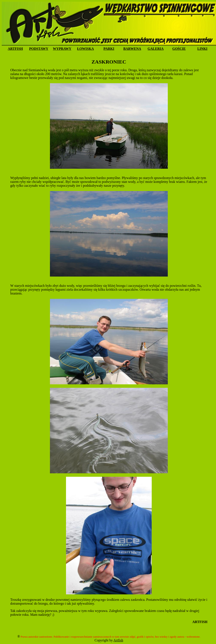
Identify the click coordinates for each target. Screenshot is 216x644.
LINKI (202, 49)
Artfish (118, 640)
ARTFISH (15, 49)
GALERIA (156, 49)
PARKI (109, 49)
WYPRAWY (62, 49)
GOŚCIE (179, 49)
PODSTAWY (39, 49)
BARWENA (132, 49)
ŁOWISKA (85, 49)
